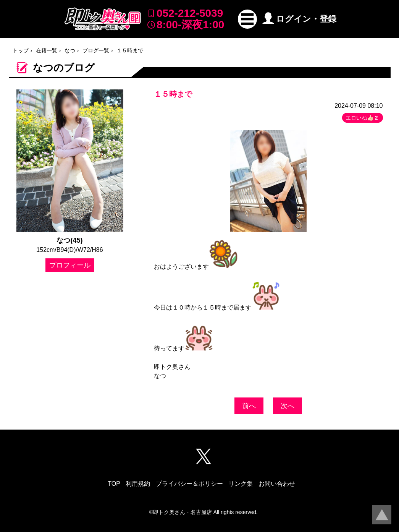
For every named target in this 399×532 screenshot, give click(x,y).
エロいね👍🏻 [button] (363, 118)
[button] (247, 19)
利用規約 (138, 484)
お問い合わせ (277, 484)
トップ (21, 50)
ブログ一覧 (96, 50)
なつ (70, 50)
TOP (114, 484)
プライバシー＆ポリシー (189, 484)
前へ (249, 406)
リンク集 (241, 484)
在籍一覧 (47, 50)
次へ (288, 406)
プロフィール (70, 265)
